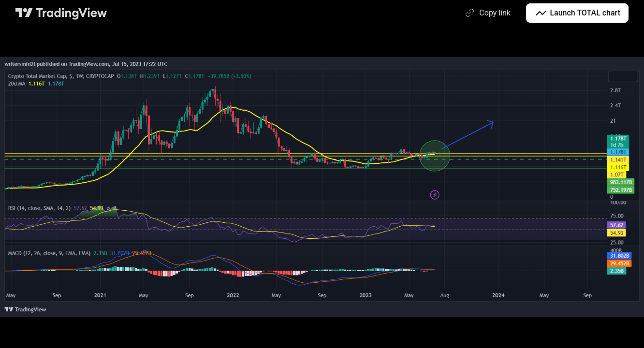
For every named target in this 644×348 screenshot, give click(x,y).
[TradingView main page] (61, 13)
